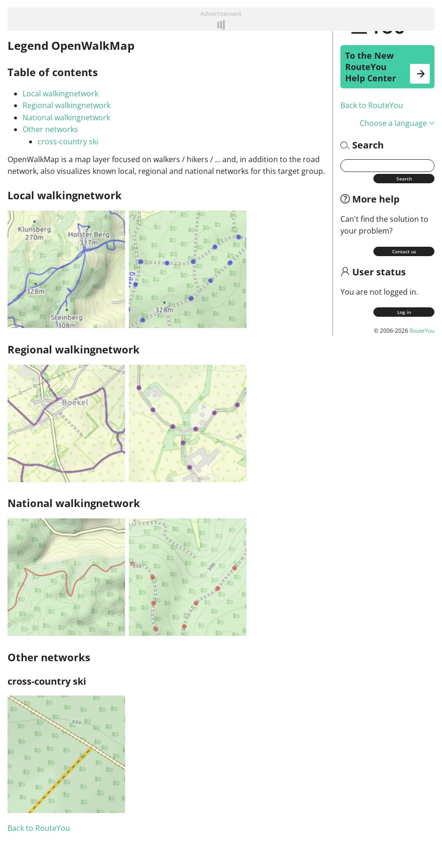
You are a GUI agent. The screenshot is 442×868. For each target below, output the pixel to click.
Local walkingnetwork (60, 94)
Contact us (404, 251)
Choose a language (397, 123)
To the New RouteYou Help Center (387, 67)
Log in (404, 312)
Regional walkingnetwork (67, 105)
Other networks (50, 129)
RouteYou (422, 331)
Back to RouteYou (372, 105)
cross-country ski (68, 141)
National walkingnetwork (66, 117)
